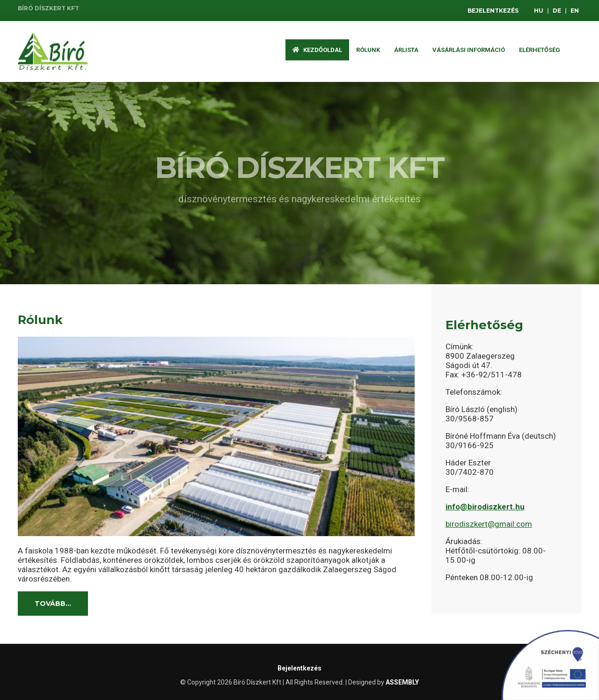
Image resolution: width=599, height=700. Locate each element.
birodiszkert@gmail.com (489, 524)
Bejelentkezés (493, 11)
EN (575, 11)
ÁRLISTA (406, 50)
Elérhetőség (540, 50)
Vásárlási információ (469, 50)
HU (539, 11)
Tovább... (53, 604)
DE (557, 11)
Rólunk (368, 50)
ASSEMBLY (402, 682)
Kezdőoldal (317, 50)
